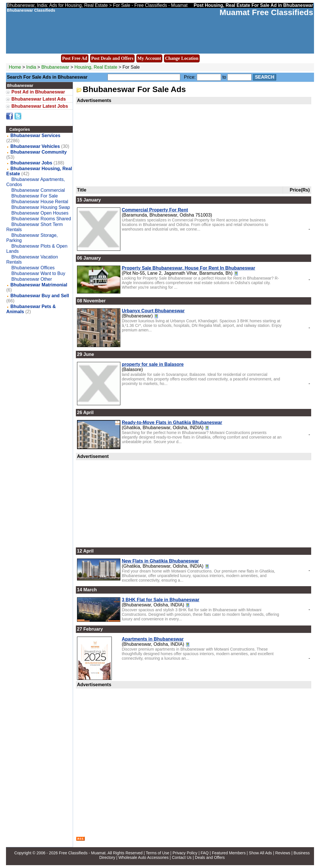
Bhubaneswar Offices (33, 268)
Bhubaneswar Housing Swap (41, 207)
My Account (149, 58)
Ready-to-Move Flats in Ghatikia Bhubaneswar (172, 422)
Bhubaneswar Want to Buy (38, 273)
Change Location (182, 58)
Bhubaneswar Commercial (38, 190)
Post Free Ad (75, 58)
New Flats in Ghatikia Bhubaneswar (160, 561)
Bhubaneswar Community (38, 152)
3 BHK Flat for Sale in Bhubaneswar (161, 600)
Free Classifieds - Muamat (82, 853)
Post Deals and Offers (112, 58)
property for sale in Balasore (153, 364)
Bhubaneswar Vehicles (35, 146)
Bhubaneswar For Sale (35, 196)
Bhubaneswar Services (35, 136)
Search (265, 77)
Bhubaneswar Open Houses (40, 213)
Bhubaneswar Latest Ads (39, 99)
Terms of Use (157, 853)
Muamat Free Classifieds (266, 12)
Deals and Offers (210, 857)
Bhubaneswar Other (32, 279)
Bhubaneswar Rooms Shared (41, 219)
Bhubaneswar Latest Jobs (40, 106)
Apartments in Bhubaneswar (153, 639)
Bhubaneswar (56, 67)
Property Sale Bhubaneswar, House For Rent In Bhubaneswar (189, 268)
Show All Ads (261, 853)
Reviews (283, 853)
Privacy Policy (185, 853)
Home (15, 67)
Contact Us (182, 857)
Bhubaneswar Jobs (31, 163)
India (31, 67)
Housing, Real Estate (96, 67)
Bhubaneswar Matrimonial (39, 285)
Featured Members (229, 853)
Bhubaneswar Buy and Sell (40, 296)
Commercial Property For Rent (155, 210)
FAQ (204, 853)
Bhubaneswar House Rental (40, 202)
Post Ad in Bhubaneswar (38, 92)
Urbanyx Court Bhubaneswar (153, 311)
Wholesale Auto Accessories (143, 857)
